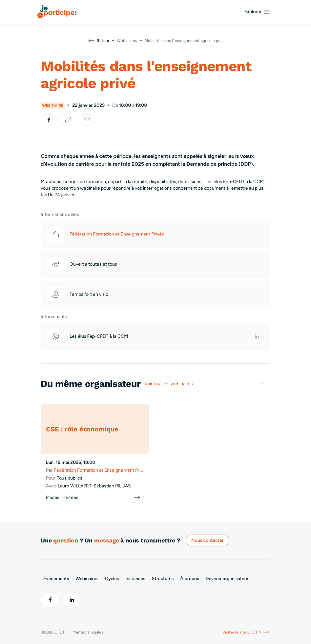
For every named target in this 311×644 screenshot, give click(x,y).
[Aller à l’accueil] (57, 12)
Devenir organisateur (227, 579)
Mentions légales (88, 632)
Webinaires (87, 579)
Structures (163, 579)
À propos (189, 579)
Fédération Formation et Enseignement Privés (117, 234)
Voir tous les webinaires (169, 384)
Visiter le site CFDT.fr (246, 632)
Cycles (112, 579)
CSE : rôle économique (82, 429)
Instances (135, 579)
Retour (98, 41)
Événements (56, 579)
